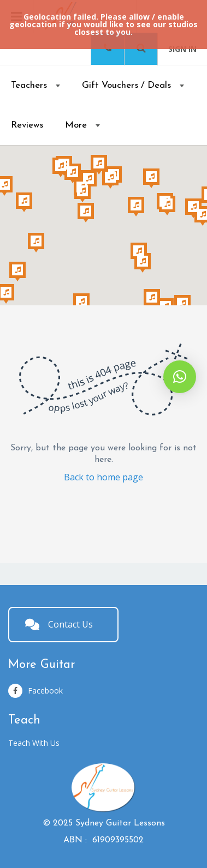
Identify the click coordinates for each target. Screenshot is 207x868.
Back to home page (104, 477)
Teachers (29, 85)
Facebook (36, 691)
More (76, 125)
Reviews (27, 125)
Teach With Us (34, 743)
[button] (180, 377)
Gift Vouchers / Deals (126, 85)
